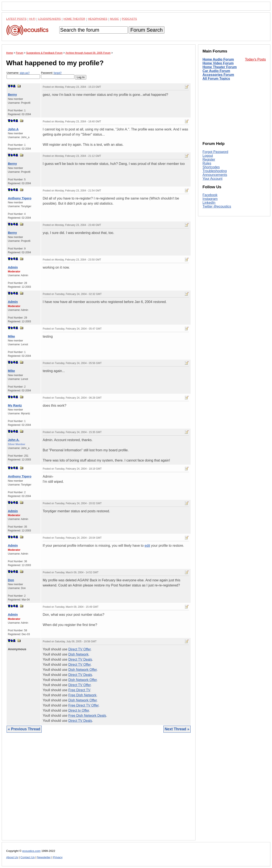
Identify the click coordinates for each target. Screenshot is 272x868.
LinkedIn (209, 203)
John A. (14, 440)
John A (13, 129)
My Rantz (15, 405)
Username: (23, 75)
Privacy (58, 857)
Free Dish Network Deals (87, 716)
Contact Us (28, 857)
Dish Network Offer (82, 670)
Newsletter (44, 857)
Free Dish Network (82, 695)
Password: (58, 75)
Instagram (210, 199)
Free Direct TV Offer (83, 705)
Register (209, 159)
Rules (207, 163)
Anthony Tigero (20, 198)
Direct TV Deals (80, 659)
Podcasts (129, 19)
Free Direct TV (79, 690)
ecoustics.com (31, 851)
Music (115, 19)
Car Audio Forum (216, 71)
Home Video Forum (218, 63)
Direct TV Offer (79, 649)
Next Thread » (177, 729)
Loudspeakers (50, 19)
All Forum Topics (216, 79)
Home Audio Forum (218, 59)
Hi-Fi (32, 19)
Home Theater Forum (220, 67)
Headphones (98, 19)
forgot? (57, 73)
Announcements (215, 175)
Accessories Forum (218, 75)
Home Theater (74, 19)
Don (11, 580)
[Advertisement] (99, 790)
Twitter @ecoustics (217, 206)
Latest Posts (16, 19)
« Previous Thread (24, 729)
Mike (11, 336)
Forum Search (146, 30)
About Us (12, 857)
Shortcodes (211, 167)
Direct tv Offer (79, 710)
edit (147, 546)
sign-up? (25, 73)
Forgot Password (215, 152)
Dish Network (78, 654)
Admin (13, 267)
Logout (208, 156)
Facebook (210, 195)
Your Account (212, 179)
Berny (12, 94)
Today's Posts (255, 59)
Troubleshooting (215, 171)
